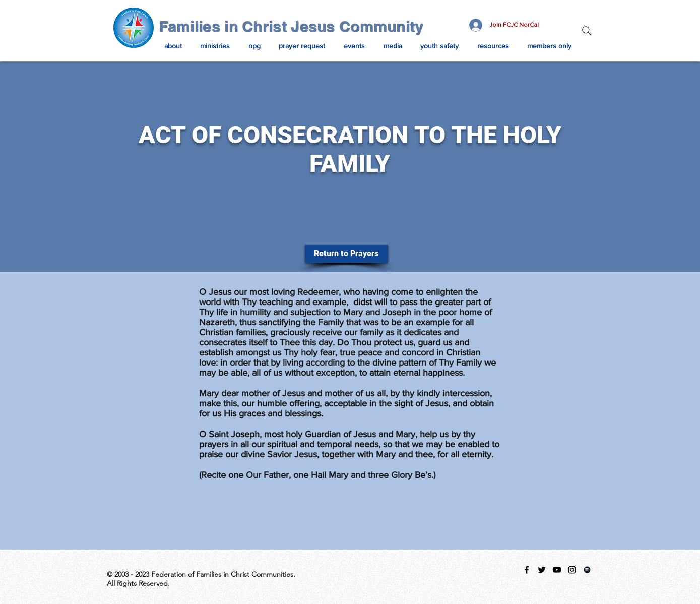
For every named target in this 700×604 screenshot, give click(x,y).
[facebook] (527, 570)
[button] (173, 46)
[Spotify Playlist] (587, 570)
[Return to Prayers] (346, 254)
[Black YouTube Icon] (557, 570)
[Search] (587, 31)
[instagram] (572, 570)
